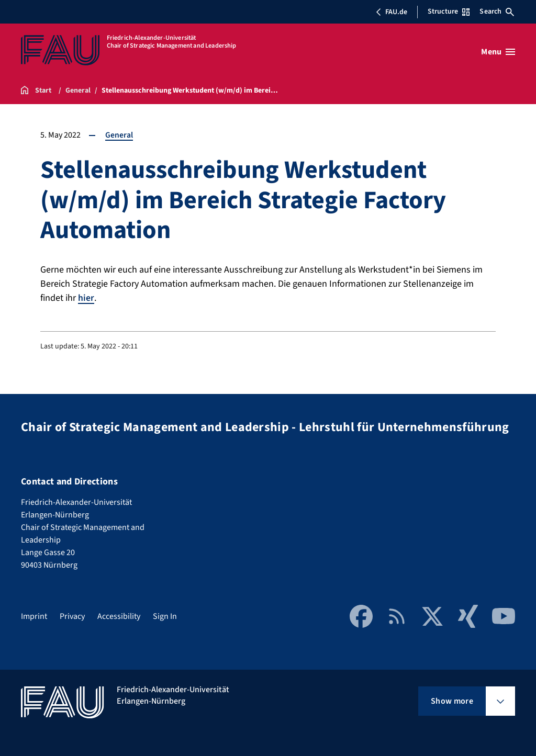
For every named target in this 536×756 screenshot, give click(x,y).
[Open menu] (498, 52)
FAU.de (392, 12)
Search (497, 12)
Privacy (72, 616)
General (119, 135)
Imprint (34, 616)
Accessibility (119, 616)
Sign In (165, 616)
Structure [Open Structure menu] (449, 12)
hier (86, 298)
